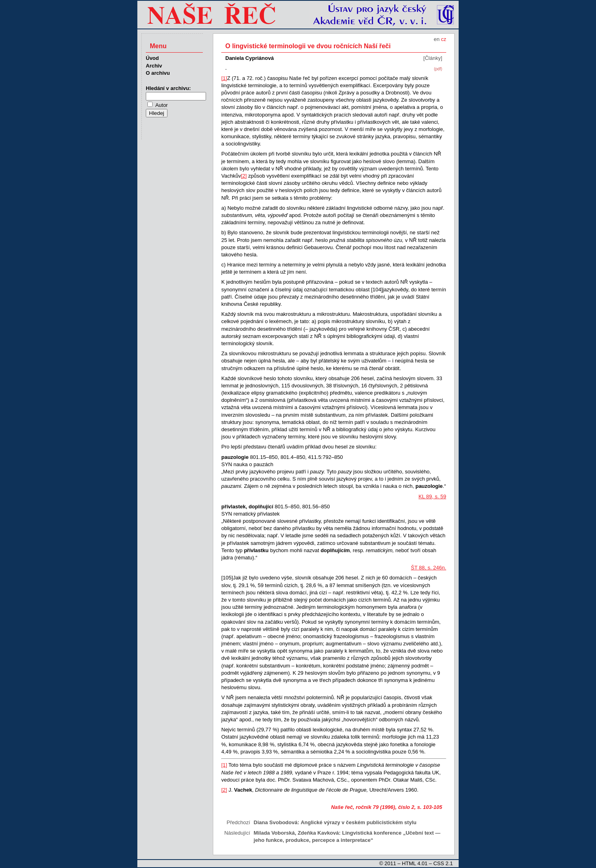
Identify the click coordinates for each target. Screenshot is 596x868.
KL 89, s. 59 (432, 496)
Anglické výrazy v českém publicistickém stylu (359, 822)
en (437, 39)
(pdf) (438, 69)
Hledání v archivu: (168, 88)
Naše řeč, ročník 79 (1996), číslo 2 (372, 807)
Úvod (152, 58)
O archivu (158, 73)
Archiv (154, 66)
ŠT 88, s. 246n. (429, 568)
